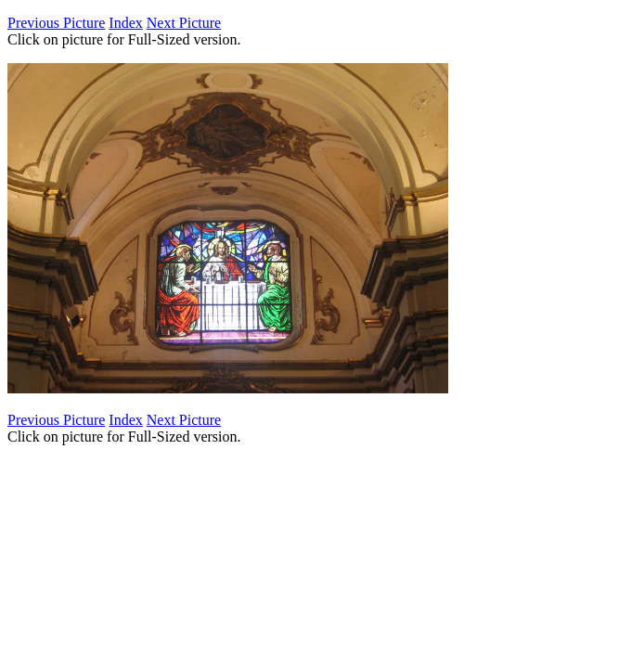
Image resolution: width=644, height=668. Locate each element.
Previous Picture (56, 23)
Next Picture (184, 23)
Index (125, 23)
